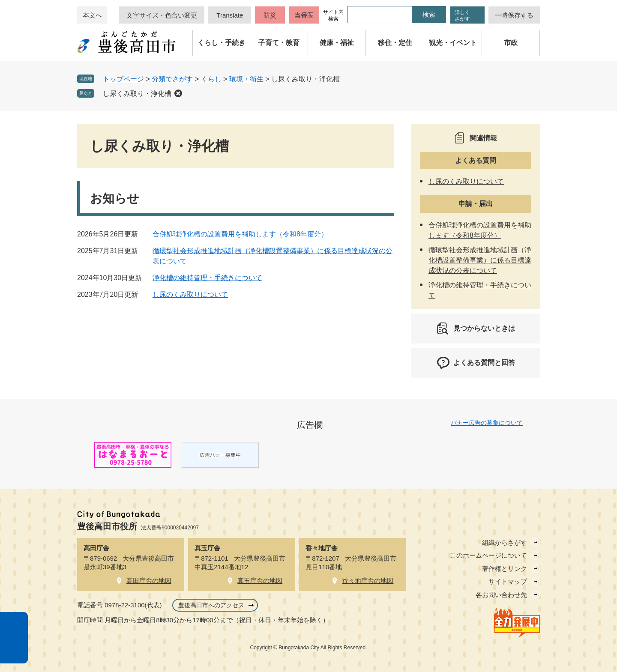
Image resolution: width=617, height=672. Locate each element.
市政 (511, 43)
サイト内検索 (333, 15)
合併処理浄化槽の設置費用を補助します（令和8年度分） (240, 234)
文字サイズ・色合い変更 (162, 15)
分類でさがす (172, 79)
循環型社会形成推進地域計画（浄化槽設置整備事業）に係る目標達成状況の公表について (480, 260)
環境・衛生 (246, 79)
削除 (178, 93)
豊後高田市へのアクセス (211, 605)
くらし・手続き (222, 43)
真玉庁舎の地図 (260, 581)
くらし (211, 79)
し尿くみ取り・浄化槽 (137, 94)
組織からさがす (505, 542)
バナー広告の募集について (487, 423)
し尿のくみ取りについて (190, 294)
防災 (270, 15)
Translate (230, 15)
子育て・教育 (279, 43)
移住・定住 (395, 43)
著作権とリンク (505, 569)
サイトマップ (508, 581)
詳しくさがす (462, 16)
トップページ (123, 79)
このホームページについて (488, 555)
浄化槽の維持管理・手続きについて (207, 278)
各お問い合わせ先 (501, 595)
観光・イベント (453, 43)
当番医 (304, 15)
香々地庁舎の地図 (368, 581)
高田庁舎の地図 (149, 581)
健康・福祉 (337, 43)
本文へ (92, 15)
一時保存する (514, 15)
